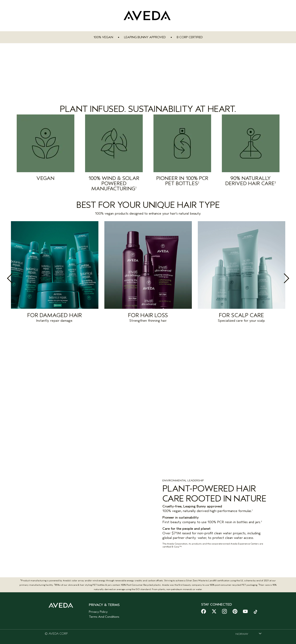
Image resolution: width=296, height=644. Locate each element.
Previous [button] (18, 278)
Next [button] (278, 278)
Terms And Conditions (104, 614)
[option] (55, 273)
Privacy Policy (98, 609)
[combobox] (248, 631)
